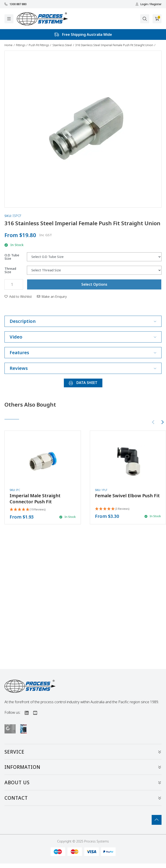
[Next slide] (162, 422)
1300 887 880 (15, 4)
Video (83, 337)
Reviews (83, 368)
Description (83, 321)
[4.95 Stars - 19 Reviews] (28, 510)
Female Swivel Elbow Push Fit (127, 496)
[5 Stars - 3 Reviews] (112, 509)
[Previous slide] (153, 422)
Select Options (94, 284)
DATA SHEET (83, 383)
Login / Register (149, 4)
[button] (18, 296)
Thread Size (10, 270)
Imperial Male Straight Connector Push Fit (35, 499)
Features (83, 353)
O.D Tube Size (12, 257)
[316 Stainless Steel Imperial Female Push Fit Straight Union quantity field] (14, 284)
